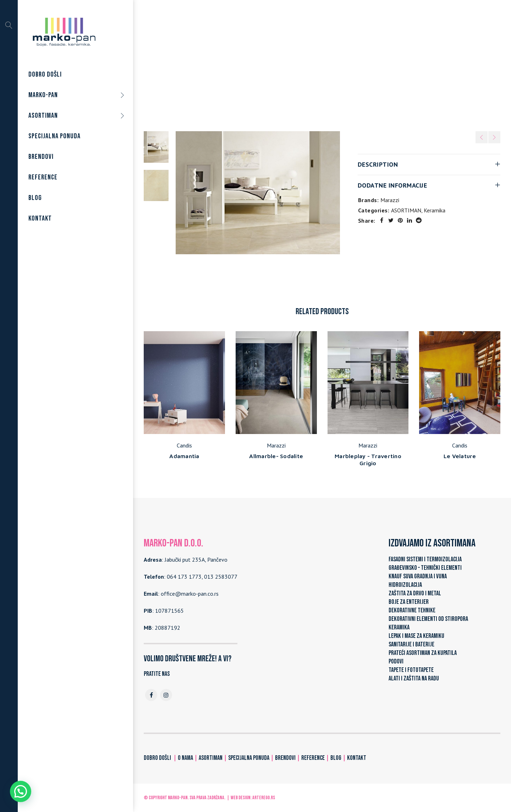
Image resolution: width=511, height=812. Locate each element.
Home (246, 63)
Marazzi (390, 200)
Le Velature (460, 456)
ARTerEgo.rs (264, 798)
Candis (184, 445)
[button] (21, 791)
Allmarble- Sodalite (276, 456)
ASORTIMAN (275, 63)
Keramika (308, 63)
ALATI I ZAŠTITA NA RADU (414, 678)
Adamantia (184, 456)
